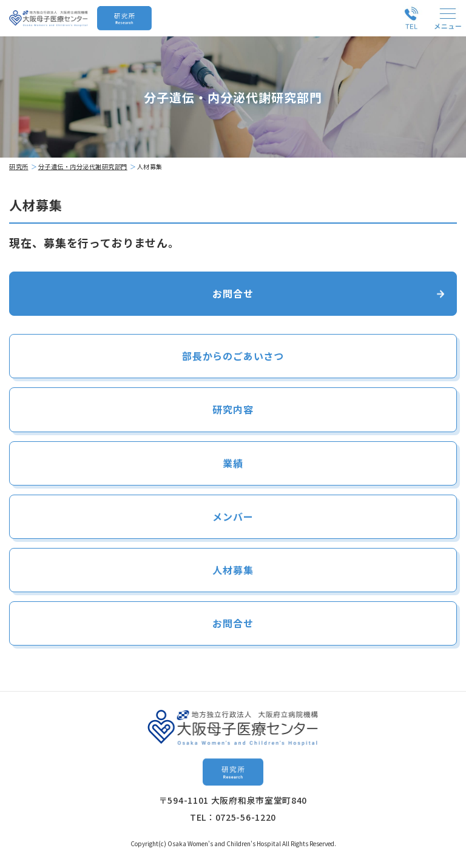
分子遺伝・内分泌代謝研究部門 (83, 166)
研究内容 (233, 409)
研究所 (19, 166)
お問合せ (233, 293)
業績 (233, 463)
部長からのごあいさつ (233, 356)
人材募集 (233, 570)
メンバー (233, 516)
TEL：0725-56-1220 (233, 817)
